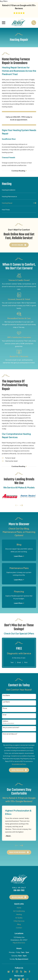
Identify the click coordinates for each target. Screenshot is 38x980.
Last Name (6, 702)
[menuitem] (19, 191)
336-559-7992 (19, 890)
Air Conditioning (19, 911)
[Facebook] (13, 972)
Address (5, 721)
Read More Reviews (19, 852)
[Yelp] (21, 972)
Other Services (19, 921)
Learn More (19, 556)
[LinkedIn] (25, 972)
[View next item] (21, 505)
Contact (19, 928)
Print (26, 662)
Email (19, 662)
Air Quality (19, 918)
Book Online (19, 245)
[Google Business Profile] (9, 972)
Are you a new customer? (11, 727)
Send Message (19, 770)
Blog (19, 924)
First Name (6, 695)
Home (19, 908)
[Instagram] (17, 972)
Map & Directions (19, 943)
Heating (19, 914)
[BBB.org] (29, 972)
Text (12, 662)
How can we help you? (10, 734)
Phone (5, 708)
